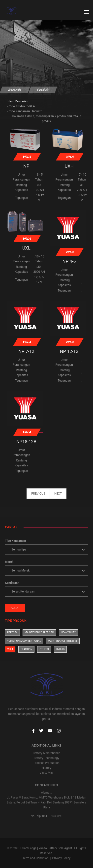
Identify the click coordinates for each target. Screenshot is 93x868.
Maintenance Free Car (39, 632)
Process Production (46, 763)
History (46, 768)
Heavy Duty (68, 632)
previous (38, 494)
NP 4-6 (69, 261)
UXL (26, 248)
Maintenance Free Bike (63, 641)
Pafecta (12, 632)
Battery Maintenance (46, 753)
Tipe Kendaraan (15, 541)
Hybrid (60, 649)
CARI (15, 608)
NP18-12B (26, 442)
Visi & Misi (47, 773)
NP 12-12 (69, 351)
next (58, 494)
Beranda (15, 90)
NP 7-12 (26, 351)
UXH (69, 166)
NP (26, 166)
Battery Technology (46, 758)
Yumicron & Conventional (24, 641)
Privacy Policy (61, 858)
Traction (27, 649)
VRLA (10, 649)
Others (44, 649)
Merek (9, 562)
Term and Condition (36, 858)
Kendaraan (12, 583)
